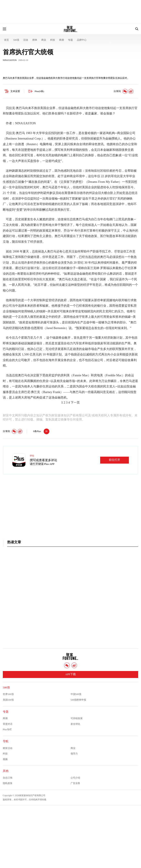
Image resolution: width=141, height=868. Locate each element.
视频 (5, 759)
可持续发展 (77, 718)
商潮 (61, 40)
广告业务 (75, 783)
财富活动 (8, 748)
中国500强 (76, 694)
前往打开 (114, 460)
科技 (53, 40)
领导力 (74, 754)
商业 (44, 40)
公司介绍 (75, 778)
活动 (26, 40)
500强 (16, 40)
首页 (7, 40)
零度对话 (8, 724)
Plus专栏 (7, 729)
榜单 (35, 40)
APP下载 (70, 674)
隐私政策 (8, 783)
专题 (70, 40)
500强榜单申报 (78, 700)
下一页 (75, 402)
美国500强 (8, 700)
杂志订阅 (8, 778)
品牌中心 (82, 40)
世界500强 (8, 694)
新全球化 (75, 724)
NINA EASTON (10, 60)
